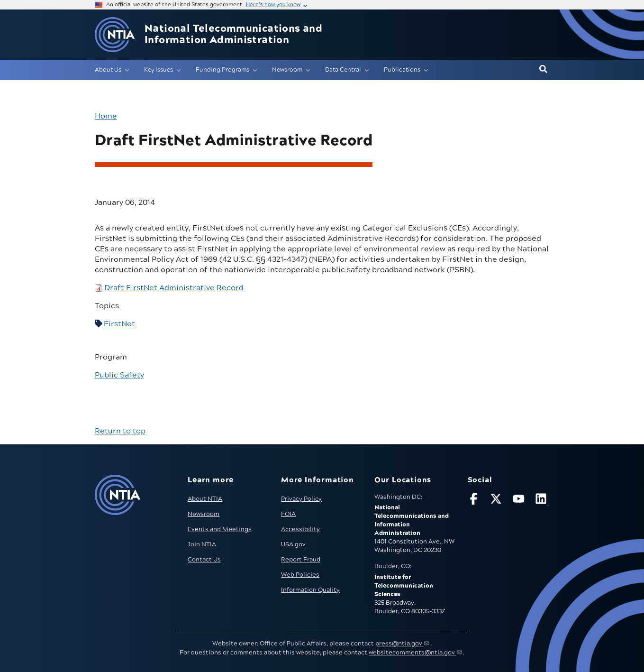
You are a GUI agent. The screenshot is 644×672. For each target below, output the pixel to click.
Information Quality (310, 590)
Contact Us (204, 560)
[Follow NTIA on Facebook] (475, 501)
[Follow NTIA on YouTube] (520, 501)
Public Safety (119, 375)
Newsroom (204, 514)
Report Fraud (301, 560)
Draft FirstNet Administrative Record (174, 288)
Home (106, 116)
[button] (543, 70)
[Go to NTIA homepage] (115, 35)
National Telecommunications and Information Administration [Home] (233, 35)
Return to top (120, 431)
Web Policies (300, 575)
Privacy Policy (301, 499)
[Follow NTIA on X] (497, 501)
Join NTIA (202, 544)
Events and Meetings (220, 529)
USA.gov (293, 544)
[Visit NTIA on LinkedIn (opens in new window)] (542, 501)
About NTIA (205, 499)
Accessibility (300, 529)
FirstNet (119, 324)
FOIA (288, 514)
